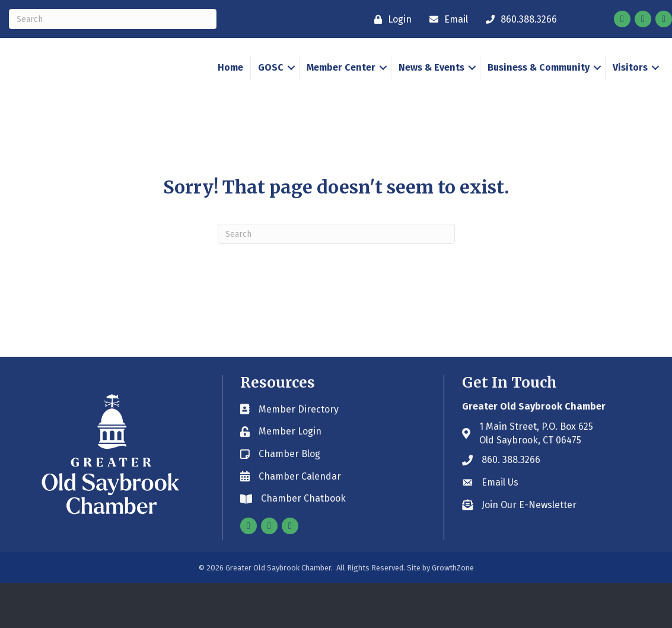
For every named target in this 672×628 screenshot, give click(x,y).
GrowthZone (453, 613)
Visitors (630, 90)
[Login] (390, 19)
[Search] (113, 19)
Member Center (341, 90)
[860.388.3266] (518, 19)
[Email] (446, 19)
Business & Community (539, 90)
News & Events (431, 90)
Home (230, 90)
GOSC (271, 90)
